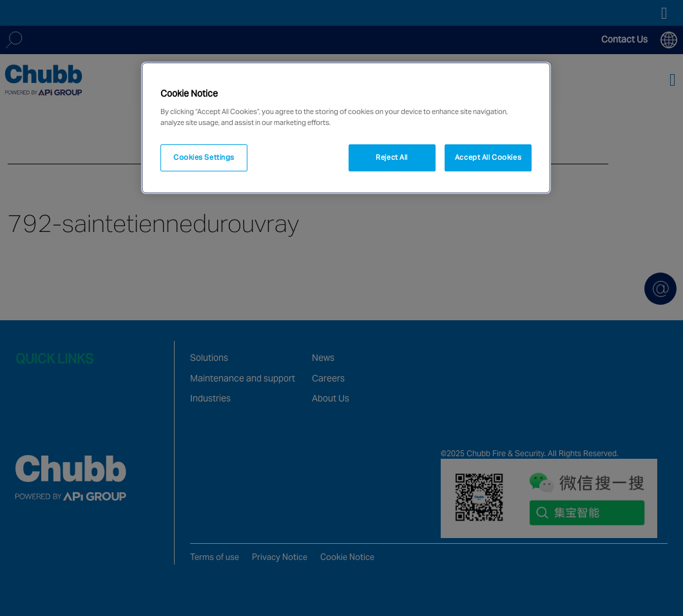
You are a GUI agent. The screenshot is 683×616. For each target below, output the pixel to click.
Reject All (392, 157)
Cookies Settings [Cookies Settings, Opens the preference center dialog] (204, 157)
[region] (346, 128)
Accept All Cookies (488, 157)
